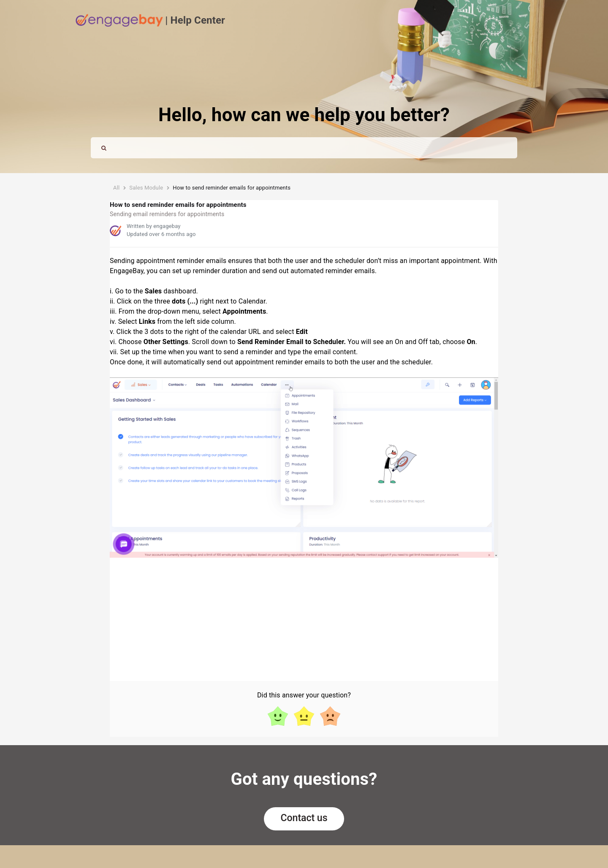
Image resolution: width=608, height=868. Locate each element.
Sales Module (146, 188)
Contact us (304, 818)
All (116, 188)
